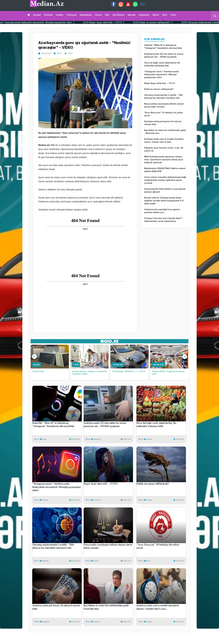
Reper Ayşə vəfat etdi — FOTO (160, 83)
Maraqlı (132, 15)
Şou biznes (118, 15)
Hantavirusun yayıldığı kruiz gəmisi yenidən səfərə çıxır (162, 211)
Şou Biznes (97, 500)
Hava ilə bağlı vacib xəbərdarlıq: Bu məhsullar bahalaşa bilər (162, 64)
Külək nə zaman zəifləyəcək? (159, 89)
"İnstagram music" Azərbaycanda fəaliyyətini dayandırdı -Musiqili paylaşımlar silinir (161, 74)
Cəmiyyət (71, 15)
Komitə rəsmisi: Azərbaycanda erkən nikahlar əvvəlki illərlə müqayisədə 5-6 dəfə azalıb (164, 201)
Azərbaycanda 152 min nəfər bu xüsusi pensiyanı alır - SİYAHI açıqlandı (164, 55)
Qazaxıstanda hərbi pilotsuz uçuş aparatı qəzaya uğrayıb (165, 190)
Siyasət (37, 15)
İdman (156, 15)
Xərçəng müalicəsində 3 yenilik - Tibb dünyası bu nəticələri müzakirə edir (163, 96)
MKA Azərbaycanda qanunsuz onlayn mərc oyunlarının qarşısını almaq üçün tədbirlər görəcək (164, 159)
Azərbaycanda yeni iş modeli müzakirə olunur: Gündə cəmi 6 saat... (164, 140)
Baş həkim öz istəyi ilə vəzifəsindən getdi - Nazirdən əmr (165, 132)
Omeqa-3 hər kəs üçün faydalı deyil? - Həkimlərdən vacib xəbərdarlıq (164, 220)
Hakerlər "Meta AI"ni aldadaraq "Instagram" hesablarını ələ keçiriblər (163, 47)
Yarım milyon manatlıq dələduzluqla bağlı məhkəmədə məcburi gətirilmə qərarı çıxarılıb (165, 180)
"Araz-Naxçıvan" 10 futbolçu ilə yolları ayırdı (164, 114)
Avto (165, 15)
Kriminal (48, 15)
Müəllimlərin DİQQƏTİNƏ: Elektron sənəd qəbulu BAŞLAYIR (165, 170)
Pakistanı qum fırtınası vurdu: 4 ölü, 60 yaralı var (164, 149)
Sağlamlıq (144, 15)
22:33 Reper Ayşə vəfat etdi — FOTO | (119, 22)
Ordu (173, 15)
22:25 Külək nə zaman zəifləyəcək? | (168, 22)
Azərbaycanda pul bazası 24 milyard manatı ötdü (163, 123)
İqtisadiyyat (86, 15)
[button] (34, 357)
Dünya (98, 15)
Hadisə (60, 15)
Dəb (107, 15)
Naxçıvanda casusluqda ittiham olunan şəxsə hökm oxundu (164, 105)
